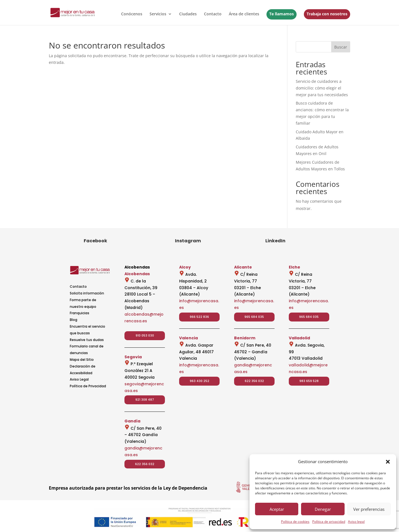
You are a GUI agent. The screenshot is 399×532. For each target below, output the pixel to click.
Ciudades (188, 14)
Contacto (213, 14)
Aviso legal (356, 522)
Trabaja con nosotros (327, 14)
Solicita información (87, 293)
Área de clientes (244, 14)
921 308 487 (145, 400)
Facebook (95, 241)
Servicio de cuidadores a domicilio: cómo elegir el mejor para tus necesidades (322, 88)
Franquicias (80, 313)
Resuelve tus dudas (87, 340)
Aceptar (277, 509)
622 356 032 (145, 464)
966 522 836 (199, 317)
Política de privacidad (329, 522)
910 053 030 (145, 335)
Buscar (341, 47)
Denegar (323, 509)
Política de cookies (295, 522)
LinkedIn (275, 241)
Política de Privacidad (88, 386)
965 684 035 (254, 317)
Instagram (188, 241)
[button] (388, 462)
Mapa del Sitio (82, 360)
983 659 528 (309, 381)
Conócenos (132, 14)
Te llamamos (282, 14)
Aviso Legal (79, 379)
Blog (74, 320)
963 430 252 (199, 381)
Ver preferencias (369, 509)
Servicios (158, 14)
